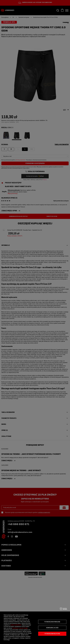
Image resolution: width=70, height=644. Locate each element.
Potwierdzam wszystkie (52, 634)
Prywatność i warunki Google (20, 628)
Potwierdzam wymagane (52, 622)
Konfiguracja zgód (52, 628)
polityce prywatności (16, 625)
